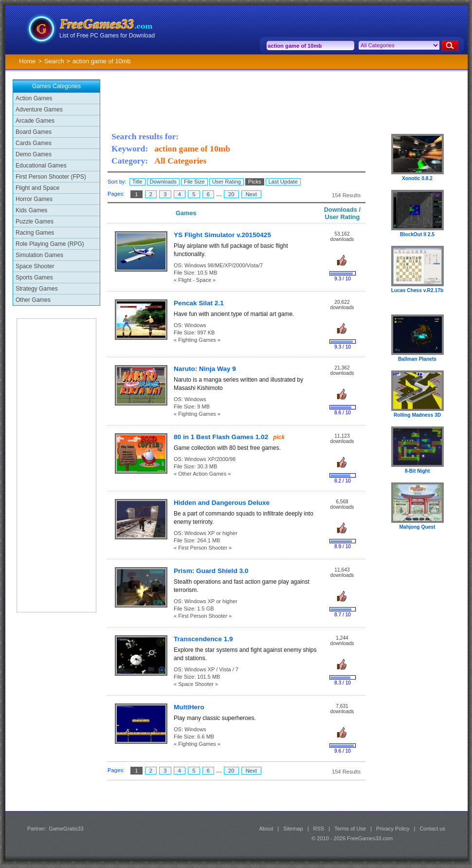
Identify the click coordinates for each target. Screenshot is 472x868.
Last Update (283, 182)
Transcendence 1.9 (203, 639)
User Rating (227, 182)
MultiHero (189, 707)
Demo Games (34, 154)
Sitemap (293, 829)
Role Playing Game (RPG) (50, 244)
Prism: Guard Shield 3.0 (211, 571)
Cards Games (34, 143)
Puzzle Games (35, 222)
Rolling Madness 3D (417, 415)
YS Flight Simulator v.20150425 (222, 235)
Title (137, 182)
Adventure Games (39, 110)
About (266, 829)
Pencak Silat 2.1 (199, 303)
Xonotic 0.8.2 (417, 178)
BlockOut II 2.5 (417, 234)
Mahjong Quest (418, 527)
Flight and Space (37, 188)
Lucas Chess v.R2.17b (417, 290)
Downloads (163, 182)
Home (27, 61)
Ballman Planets (417, 359)
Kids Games (31, 210)
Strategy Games (37, 289)
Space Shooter (35, 266)
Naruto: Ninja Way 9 (205, 369)
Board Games (34, 132)
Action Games (34, 98)
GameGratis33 (66, 829)
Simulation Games (39, 255)
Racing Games (35, 233)
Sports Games (34, 277)
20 (231, 194)
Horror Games (34, 199)
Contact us (432, 829)
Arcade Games (35, 121)
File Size (194, 182)
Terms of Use (350, 829)
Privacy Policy (393, 829)
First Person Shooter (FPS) (51, 177)
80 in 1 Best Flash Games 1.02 (221, 437)
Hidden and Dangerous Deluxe (222, 503)
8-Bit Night (418, 471)
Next (251, 194)
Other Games (33, 300)
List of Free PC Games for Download (107, 36)
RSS (319, 829)
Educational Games (41, 166)
